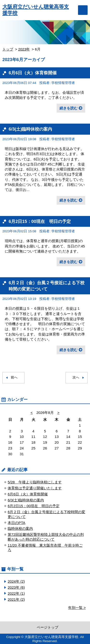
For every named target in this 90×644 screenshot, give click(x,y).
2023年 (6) (16, 587)
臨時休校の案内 (20, 528)
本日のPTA (16, 523)
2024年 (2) (16, 581)
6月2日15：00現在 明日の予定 (40, 221)
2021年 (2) (16, 599)
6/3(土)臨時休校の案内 (30, 129)
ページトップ (48, 627)
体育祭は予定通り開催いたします (35, 488)
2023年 (24, 49)
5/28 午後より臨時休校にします (35, 482)
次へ (76, 377)
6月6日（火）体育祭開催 (33, 73)
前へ (14, 377)
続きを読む (69, 108)
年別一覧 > (77, 608)
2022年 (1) (16, 593)
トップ (8, 49)
